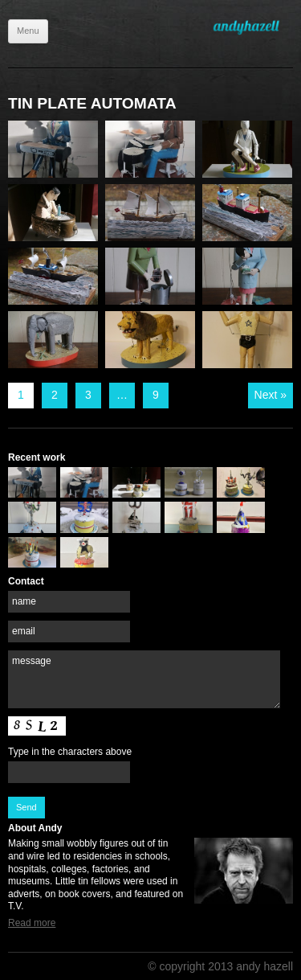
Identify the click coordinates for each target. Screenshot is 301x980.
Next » (270, 395)
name (24, 601)
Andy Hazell (253, 27)
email (24, 631)
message (32, 661)
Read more (32, 923)
